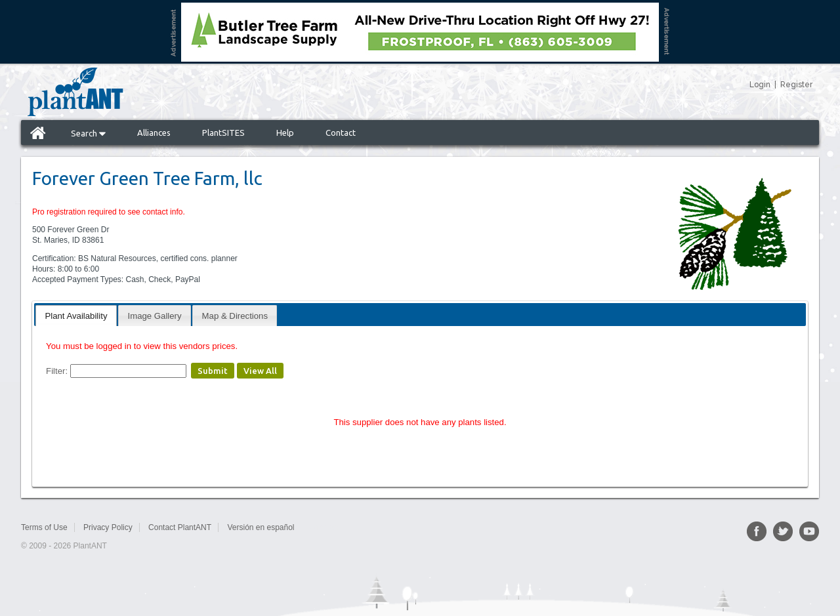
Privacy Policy (108, 527)
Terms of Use (44, 527)
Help (285, 133)
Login (760, 85)
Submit (213, 371)
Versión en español (261, 527)
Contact (341, 133)
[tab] (76, 315)
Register (796, 85)
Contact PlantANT (180, 527)
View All (260, 371)
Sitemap (324, 527)
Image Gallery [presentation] (155, 316)
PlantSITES (223, 133)
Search (88, 133)
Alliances (154, 133)
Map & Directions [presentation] (235, 316)
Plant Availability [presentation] (76, 316)
